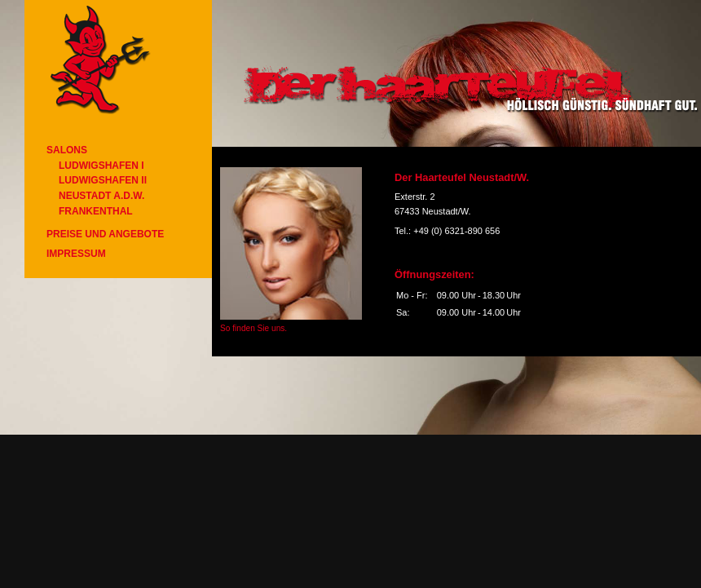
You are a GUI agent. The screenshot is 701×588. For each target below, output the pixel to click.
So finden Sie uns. (254, 328)
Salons (67, 150)
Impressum (76, 254)
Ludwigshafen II (103, 180)
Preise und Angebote (105, 234)
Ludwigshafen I (101, 166)
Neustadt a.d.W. (101, 196)
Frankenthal (96, 211)
